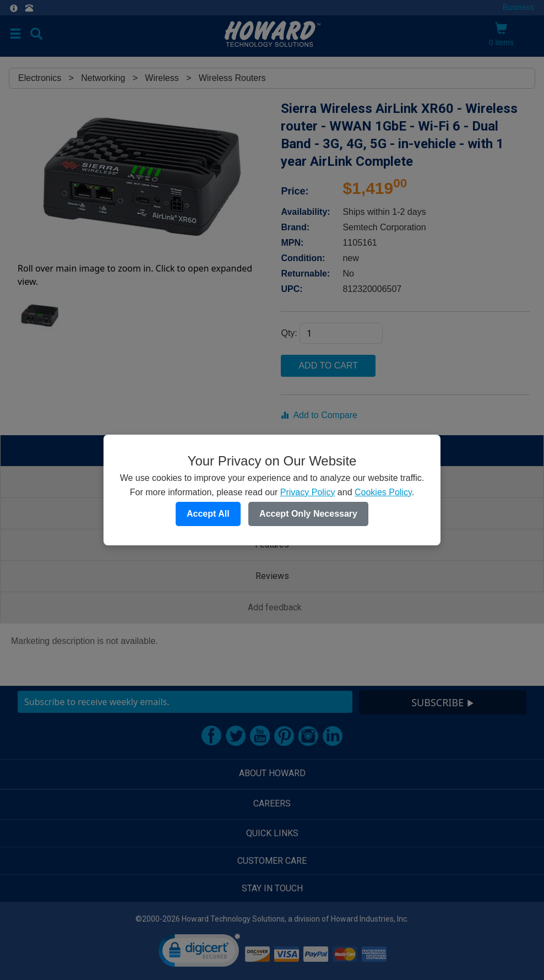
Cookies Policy (383, 492)
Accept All (208, 514)
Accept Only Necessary (308, 514)
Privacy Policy (308, 492)
